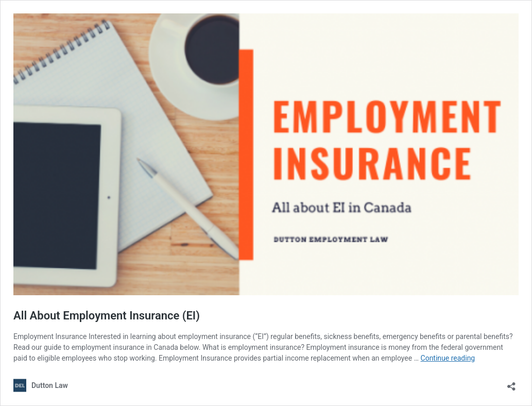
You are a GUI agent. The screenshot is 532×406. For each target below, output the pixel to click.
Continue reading (448, 358)
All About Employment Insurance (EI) (107, 316)
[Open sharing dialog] (511, 383)
